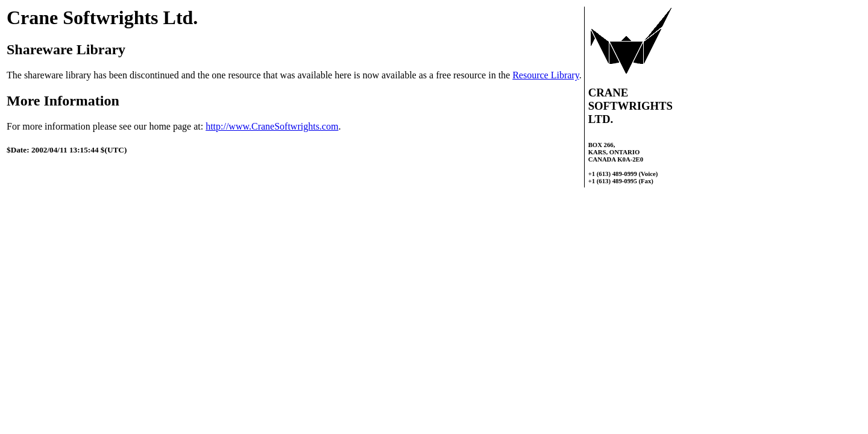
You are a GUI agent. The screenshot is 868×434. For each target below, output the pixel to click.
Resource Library (546, 75)
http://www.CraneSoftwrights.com (272, 126)
